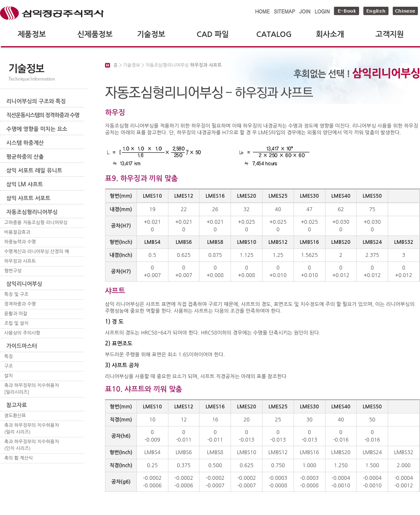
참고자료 (17, 405)
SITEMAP (285, 11)
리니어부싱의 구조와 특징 (36, 101)
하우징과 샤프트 (20, 261)
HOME (262, 11)
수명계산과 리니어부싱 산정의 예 (37, 252)
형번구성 (13, 271)
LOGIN (322, 11)
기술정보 (151, 34)
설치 (9, 376)
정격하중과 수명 (20, 304)
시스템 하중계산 (25, 143)
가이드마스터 (22, 346)
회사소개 (330, 34)
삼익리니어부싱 (24, 284)
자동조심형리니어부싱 (32, 212)
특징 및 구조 (16, 294)
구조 (9, 366)
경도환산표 (15, 416)
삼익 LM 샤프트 (25, 184)
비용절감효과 (17, 232)
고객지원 (390, 34)
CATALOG (274, 34)
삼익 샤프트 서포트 (28, 198)
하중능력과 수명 (20, 242)
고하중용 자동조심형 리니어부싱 (36, 223)
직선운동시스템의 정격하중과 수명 (43, 115)
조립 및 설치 (16, 323)
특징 (9, 357)
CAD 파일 (213, 34)
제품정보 (32, 34)
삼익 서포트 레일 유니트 (34, 171)
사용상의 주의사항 (22, 333)
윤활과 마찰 (16, 314)
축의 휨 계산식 (18, 458)
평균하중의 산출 (25, 157)
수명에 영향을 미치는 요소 (37, 129)
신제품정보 (95, 34)
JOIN (305, 11)
